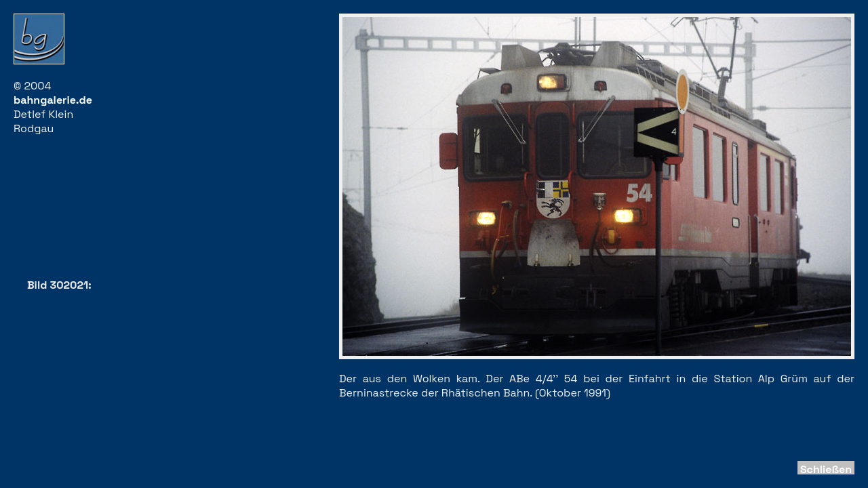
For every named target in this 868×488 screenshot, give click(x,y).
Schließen (826, 469)
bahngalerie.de (53, 100)
